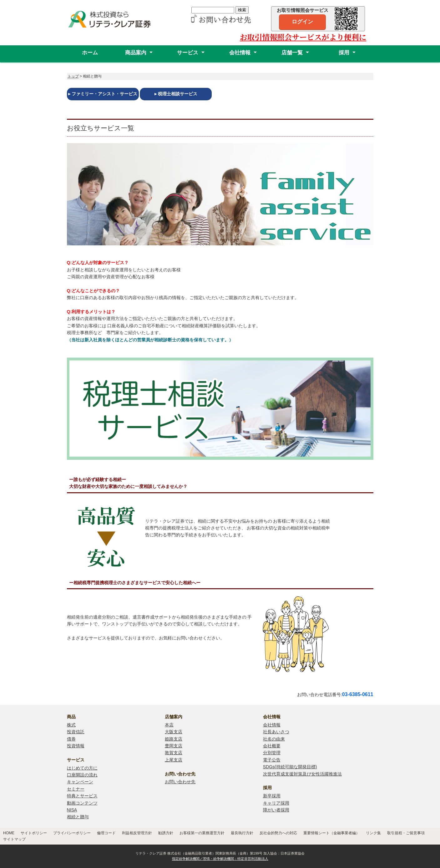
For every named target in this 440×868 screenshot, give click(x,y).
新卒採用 (272, 796)
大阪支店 (174, 732)
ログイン (302, 22)
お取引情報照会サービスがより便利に (303, 37)
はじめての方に (82, 768)
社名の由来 (274, 739)
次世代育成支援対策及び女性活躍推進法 (302, 774)
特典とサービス (82, 796)
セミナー (76, 789)
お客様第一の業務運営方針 (202, 833)
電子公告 (272, 760)
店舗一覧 (292, 53)
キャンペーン (80, 782)
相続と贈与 (78, 817)
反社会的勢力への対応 (278, 833)
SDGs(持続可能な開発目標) (290, 767)
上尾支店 (174, 760)
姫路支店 (174, 739)
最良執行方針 (242, 833)
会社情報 (240, 53)
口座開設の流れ (82, 775)
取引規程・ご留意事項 (406, 833)
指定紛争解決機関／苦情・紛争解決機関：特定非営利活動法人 (220, 859)
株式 (71, 725)
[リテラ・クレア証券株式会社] (114, 26)
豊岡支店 (174, 746)
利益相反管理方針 (137, 833)
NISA (72, 810)
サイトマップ (14, 839)
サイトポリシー (34, 833)
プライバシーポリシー (72, 833)
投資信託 (76, 732)
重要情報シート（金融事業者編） (331, 833)
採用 (344, 53)
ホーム (90, 53)
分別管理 (272, 753)
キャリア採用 (276, 803)
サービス (188, 53)
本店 (169, 725)
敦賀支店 (174, 753)
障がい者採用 (276, 810)
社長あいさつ (276, 732)
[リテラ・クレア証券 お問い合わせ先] (220, 20)
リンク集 (373, 833)
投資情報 (76, 746)
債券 (71, 739)
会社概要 (272, 746)
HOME (9, 833)
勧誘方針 (166, 833)
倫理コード (106, 833)
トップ (73, 76)
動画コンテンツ (82, 803)
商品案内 (136, 53)
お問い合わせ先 (180, 782)
